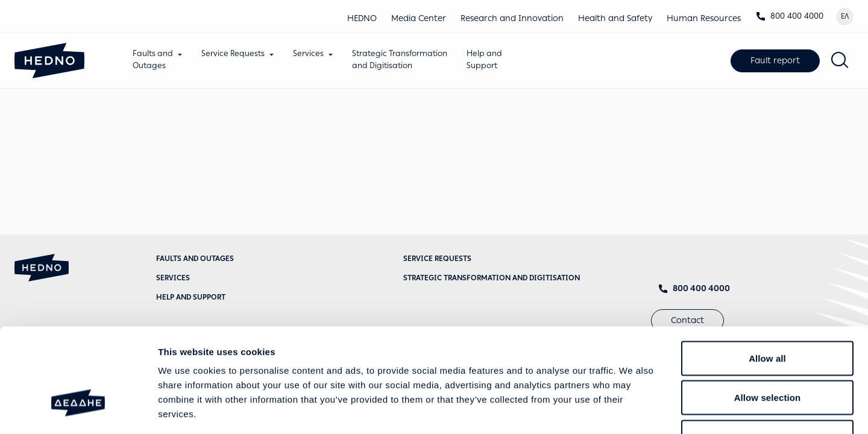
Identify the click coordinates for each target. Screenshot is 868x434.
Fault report (775, 62)
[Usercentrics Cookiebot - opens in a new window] (78, 410)
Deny (767, 355)
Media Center (419, 18)
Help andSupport (490, 59)
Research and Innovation (512, 18)
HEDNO (362, 18)
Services (314, 53)
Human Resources (704, 18)
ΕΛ (845, 16)
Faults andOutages (159, 59)
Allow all (767, 276)
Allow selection (768, 316)
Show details (633, 410)
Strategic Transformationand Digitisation (406, 59)
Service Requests (239, 53)
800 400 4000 (790, 16)
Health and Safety (615, 18)
